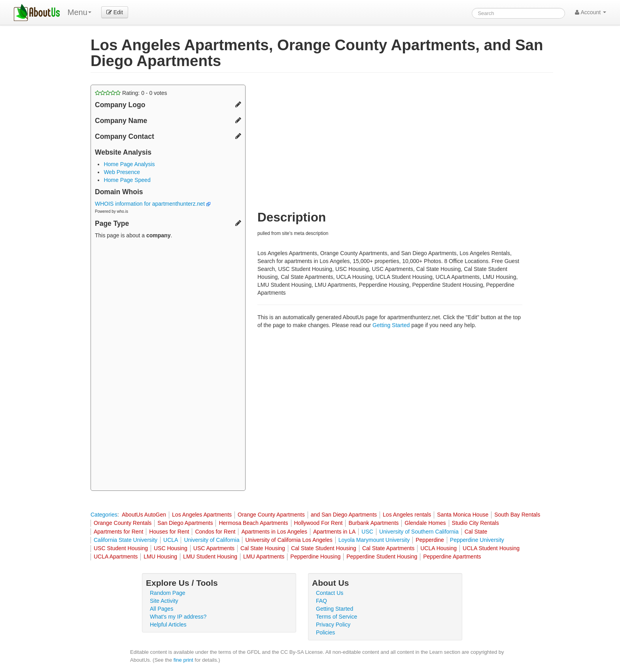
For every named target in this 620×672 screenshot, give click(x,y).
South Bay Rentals (517, 515)
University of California (212, 540)
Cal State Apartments (388, 548)
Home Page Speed (127, 180)
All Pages (162, 609)
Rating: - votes (131, 93)
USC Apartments (214, 548)
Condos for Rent (215, 532)
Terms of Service (336, 617)
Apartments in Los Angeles (274, 532)
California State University (126, 540)
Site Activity (164, 601)
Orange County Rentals (123, 523)
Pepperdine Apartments (452, 557)
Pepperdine (430, 540)
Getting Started (391, 325)
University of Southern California (419, 532)
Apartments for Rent (118, 532)
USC (367, 532)
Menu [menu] (79, 12)
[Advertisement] (168, 366)
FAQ (321, 601)
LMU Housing (160, 557)
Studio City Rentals (475, 523)
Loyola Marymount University (374, 540)
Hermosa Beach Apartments (253, 523)
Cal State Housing (263, 548)
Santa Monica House (463, 515)
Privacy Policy (333, 625)
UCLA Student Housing (491, 548)
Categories (104, 515)
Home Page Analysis (129, 164)
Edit (115, 12)
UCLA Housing (439, 548)
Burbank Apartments (373, 523)
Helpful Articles (168, 625)
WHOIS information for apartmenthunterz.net (153, 204)
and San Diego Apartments (344, 515)
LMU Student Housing (210, 557)
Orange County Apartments (271, 515)
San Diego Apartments (185, 523)
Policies (325, 632)
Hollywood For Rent (319, 523)
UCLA (171, 540)
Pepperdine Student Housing (382, 557)
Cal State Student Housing (324, 548)
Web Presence (122, 172)
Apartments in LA (334, 532)
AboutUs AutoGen (144, 515)
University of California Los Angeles (289, 540)
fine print (183, 660)
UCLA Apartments (116, 557)
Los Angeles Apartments (202, 515)
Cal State (476, 532)
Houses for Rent (169, 532)
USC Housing (171, 548)
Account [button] (591, 12)
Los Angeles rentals (407, 515)
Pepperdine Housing (315, 557)
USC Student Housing (121, 548)
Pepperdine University (477, 540)
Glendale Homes (425, 523)
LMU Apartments (264, 557)
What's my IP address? (178, 617)
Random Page (168, 593)
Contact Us (330, 593)
